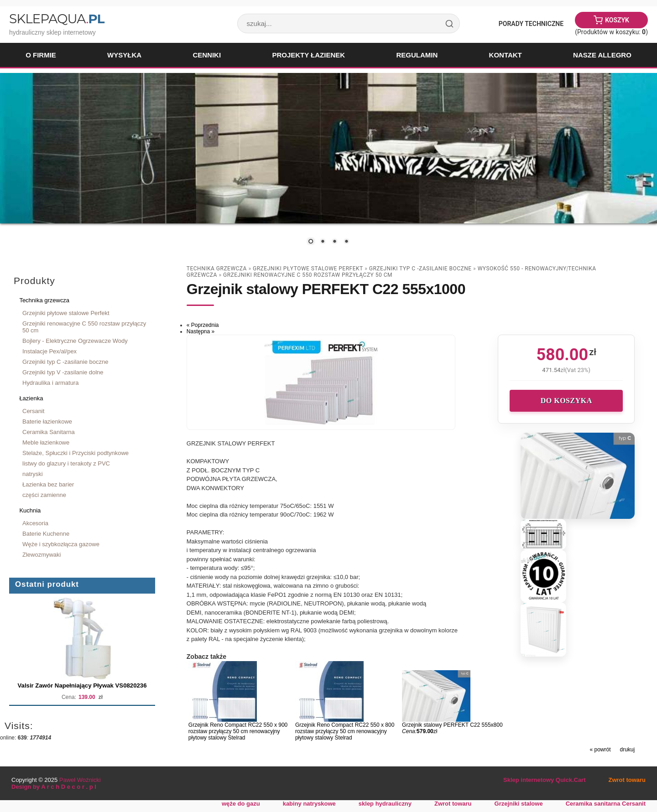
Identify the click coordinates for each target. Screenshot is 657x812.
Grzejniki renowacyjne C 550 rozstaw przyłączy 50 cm (84, 327)
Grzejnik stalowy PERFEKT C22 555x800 (452, 725)
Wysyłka (124, 55)
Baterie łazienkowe (47, 422)
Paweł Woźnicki (80, 780)
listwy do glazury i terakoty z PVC (66, 463)
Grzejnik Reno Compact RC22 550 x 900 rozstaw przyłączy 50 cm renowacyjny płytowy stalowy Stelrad (238, 731)
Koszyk (617, 20)
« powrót (600, 750)
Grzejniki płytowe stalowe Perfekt (66, 313)
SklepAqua (57, 19)
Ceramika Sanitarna (49, 432)
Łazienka (31, 398)
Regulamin (417, 55)
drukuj (628, 750)
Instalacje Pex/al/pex (50, 351)
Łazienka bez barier (48, 484)
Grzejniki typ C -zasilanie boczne (65, 362)
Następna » (201, 331)
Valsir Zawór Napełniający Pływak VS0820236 (82, 685)
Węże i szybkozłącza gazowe (61, 544)
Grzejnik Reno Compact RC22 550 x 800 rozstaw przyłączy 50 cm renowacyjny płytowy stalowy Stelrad (345, 731)
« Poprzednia (203, 325)
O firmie (41, 55)
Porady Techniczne (531, 24)
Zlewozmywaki (42, 555)
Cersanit (33, 411)
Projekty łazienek (308, 55)
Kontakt (506, 55)
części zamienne (44, 495)
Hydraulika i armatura (50, 383)
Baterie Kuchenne (46, 534)
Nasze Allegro (602, 55)
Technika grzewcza (44, 300)
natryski (33, 474)
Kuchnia (30, 510)
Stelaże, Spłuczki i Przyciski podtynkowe (76, 453)
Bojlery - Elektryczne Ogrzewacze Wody (75, 341)
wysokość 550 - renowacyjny (522, 269)
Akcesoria (35, 523)
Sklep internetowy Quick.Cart (544, 780)
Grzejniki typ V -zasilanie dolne (63, 372)
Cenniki (207, 55)
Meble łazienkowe (46, 442)
